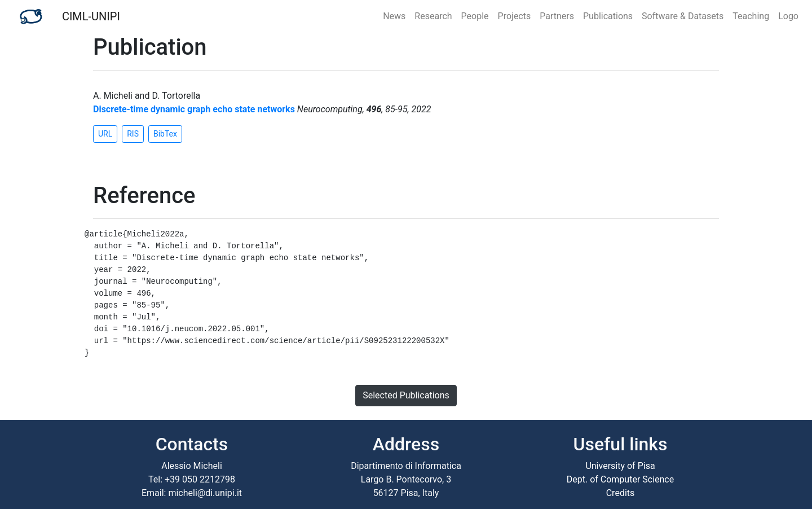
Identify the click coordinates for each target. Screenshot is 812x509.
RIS (133, 134)
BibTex (165, 134)
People (475, 16)
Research (433, 16)
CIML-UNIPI (91, 16)
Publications (608, 16)
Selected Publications (406, 395)
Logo (788, 16)
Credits (621, 493)
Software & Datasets (683, 16)
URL (105, 134)
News (394, 16)
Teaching (751, 16)
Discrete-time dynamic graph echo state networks (194, 109)
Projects (515, 16)
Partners (557, 16)
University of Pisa (620, 466)
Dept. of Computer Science (620, 479)
